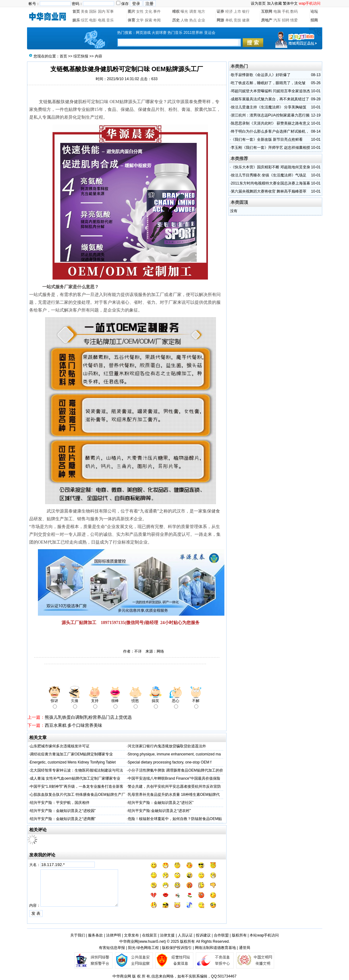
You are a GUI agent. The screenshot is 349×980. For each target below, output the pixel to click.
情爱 (294, 20)
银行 (246, 11)
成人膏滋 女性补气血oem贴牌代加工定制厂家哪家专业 (75, 778)
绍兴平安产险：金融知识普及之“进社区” (161, 803)
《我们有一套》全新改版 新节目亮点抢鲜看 (267, 139)
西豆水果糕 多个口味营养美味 (74, 725)
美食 (85, 11)
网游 (220, 20)
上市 (237, 11)
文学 (140, 20)
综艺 (85, 20)
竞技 (237, 20)
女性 (140, 11)
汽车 (277, 20)
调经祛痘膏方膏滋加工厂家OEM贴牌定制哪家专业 (71, 754)
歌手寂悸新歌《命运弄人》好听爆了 (261, 75)
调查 (193, 11)
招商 (314, 20)
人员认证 (185, 935)
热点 (193, 20)
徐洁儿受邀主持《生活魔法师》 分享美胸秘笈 (269, 107)
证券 (220, 11)
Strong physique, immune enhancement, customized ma (174, 754)
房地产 (267, 20)
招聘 (286, 20)
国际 (93, 11)
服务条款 (95, 935)
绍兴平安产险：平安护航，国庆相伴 (60, 803)
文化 (149, 11)
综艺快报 (81, 56)
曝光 (184, 11)
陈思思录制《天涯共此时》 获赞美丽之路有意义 (271, 123)
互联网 (267, 11)
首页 (76, 11)
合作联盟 (221, 935)
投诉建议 (203, 935)
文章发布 (131, 935)
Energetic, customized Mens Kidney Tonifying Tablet (73, 762)
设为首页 (258, 3)
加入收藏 (274, 3)
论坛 (314, 11)
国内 (102, 11)
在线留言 (149, 935)
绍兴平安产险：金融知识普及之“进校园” (63, 811)
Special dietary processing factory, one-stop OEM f (170, 762)
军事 (110, 11)
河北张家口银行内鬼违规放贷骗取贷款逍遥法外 (167, 746)
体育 (131, 20)
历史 (176, 20)
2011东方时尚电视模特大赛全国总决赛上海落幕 (271, 183)
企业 (201, 20)
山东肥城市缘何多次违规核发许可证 (60, 746)
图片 (131, 11)
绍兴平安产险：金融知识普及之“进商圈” (63, 819)
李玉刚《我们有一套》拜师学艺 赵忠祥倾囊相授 (271, 148)
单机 (229, 20)
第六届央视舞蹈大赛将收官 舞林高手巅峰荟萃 (269, 191)
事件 (157, 11)
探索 (149, 20)
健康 (246, 20)
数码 (294, 11)
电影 (93, 20)
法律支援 (167, 935)
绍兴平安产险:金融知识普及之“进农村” (159, 811)
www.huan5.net (152, 941)
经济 (229, 11)
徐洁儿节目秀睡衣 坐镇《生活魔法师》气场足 (269, 175)
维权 (176, 11)
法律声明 (113, 935)
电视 (102, 20)
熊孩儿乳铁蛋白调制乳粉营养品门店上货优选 (88, 717)
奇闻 (157, 20)
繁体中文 (290, 3)
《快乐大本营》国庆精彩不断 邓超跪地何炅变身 (271, 167)
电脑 (277, 11)
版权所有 (239, 935)
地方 (201, 11)
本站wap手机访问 (264, 935)
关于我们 (78, 935)
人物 (184, 20)
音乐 (110, 20)
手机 (286, 11)
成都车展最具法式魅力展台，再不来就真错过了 (270, 99)
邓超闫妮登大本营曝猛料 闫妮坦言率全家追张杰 (271, 91)
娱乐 (76, 20)
